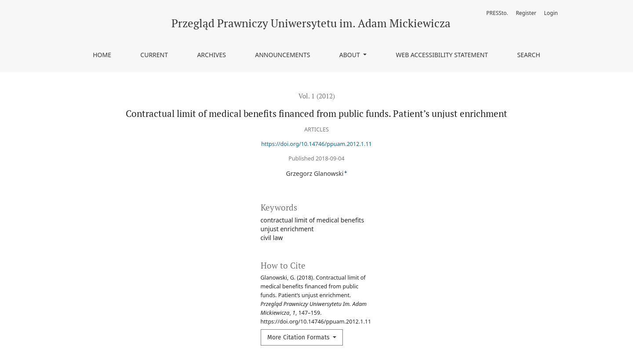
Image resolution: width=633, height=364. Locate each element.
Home (102, 55)
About (351, 55)
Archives (211, 55)
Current (154, 55)
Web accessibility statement (442, 55)
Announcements (282, 55)
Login (551, 13)
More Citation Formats (299, 337)
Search (528, 55)
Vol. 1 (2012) (317, 96)
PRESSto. (497, 13)
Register (526, 13)
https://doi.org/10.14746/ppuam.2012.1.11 (316, 144)
